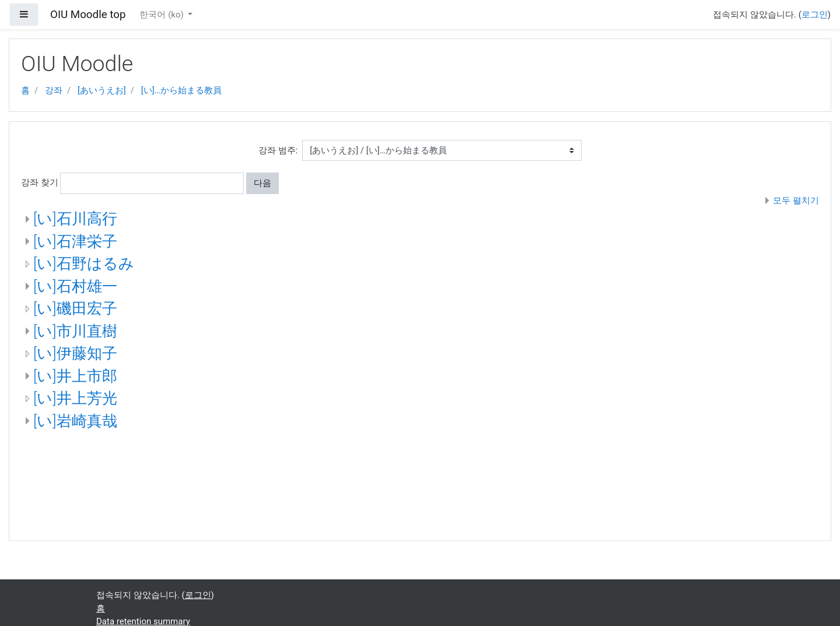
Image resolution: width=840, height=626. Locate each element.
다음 (262, 183)
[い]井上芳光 (75, 398)
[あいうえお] (102, 90)
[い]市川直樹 (75, 331)
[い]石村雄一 (75, 286)
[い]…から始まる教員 (181, 90)
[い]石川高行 (75, 219)
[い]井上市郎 (75, 376)
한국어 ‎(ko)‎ (162, 15)
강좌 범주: (278, 150)
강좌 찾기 (40, 182)
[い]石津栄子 (75, 241)
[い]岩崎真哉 (75, 421)
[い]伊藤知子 (75, 353)
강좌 (54, 90)
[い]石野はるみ (84, 263)
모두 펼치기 (796, 201)
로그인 (815, 15)
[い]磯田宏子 (75, 308)
